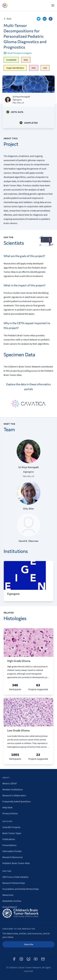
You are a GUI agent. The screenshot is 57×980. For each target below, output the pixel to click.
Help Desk (7, 807)
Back (7, 19)
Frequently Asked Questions (17, 801)
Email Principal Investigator (18, 53)
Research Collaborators (14, 795)
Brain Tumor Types (12, 833)
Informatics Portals (12, 851)
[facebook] (51, 19)
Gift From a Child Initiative (15, 877)
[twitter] (39, 19)
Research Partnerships (14, 883)
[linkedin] (45, 19)
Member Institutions (13, 789)
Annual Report (10, 907)
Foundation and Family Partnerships (21, 889)
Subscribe (29, 944)
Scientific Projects (11, 827)
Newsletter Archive (12, 901)
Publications (9, 839)
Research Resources (13, 857)
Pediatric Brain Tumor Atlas (16, 863)
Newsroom (8, 895)
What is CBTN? (10, 783)
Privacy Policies (10, 813)
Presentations (9, 845)
